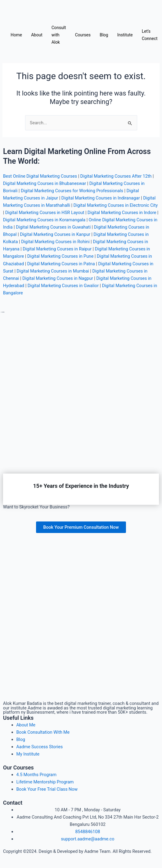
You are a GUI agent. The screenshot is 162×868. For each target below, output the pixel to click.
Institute (125, 35)
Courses (83, 35)
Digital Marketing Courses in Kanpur (55, 234)
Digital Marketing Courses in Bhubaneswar (45, 183)
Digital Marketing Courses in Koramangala (44, 220)
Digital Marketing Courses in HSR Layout (45, 213)
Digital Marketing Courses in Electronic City (116, 205)
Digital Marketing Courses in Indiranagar (101, 198)
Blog (104, 35)
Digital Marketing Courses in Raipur (57, 249)
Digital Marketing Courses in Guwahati (53, 227)
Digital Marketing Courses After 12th (116, 176)
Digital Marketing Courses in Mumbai (53, 271)
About (37, 35)
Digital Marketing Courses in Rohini (55, 242)
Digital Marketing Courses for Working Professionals (72, 191)
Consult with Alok (59, 35)
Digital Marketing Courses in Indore (122, 213)
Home (16, 35)
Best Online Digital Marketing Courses (40, 176)
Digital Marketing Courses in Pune (60, 256)
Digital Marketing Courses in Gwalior (63, 286)
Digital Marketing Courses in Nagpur (58, 278)
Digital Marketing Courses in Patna (61, 264)
